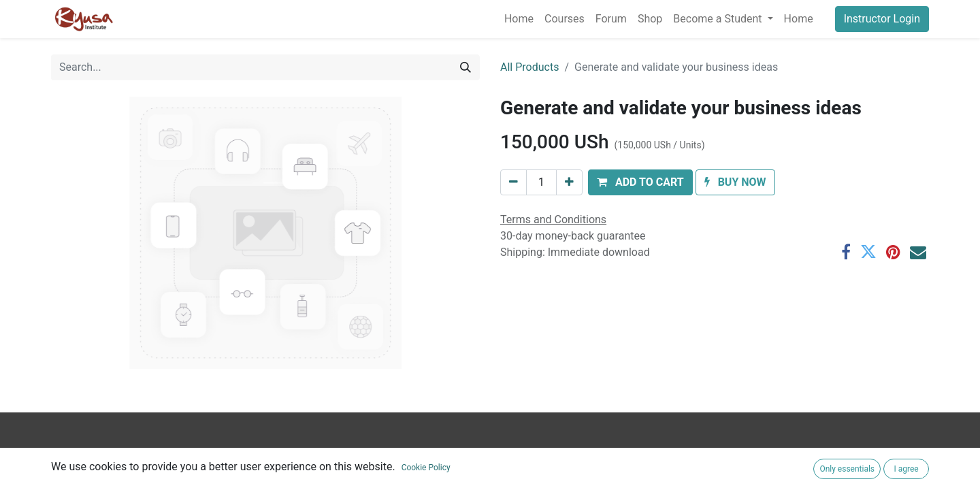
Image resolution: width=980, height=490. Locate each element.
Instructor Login (882, 19)
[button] (640, 182)
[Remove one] (513, 182)
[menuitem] (519, 19)
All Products (529, 67)
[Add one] (569, 182)
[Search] (465, 67)
